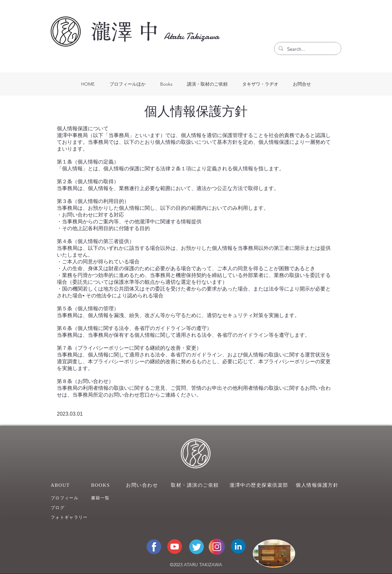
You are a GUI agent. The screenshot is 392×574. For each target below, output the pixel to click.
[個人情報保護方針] (319, 485)
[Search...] (307, 49)
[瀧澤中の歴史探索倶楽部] (260, 485)
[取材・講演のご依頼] (196, 485)
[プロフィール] (69, 498)
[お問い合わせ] (143, 485)
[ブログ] (69, 508)
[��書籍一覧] (110, 498)
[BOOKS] (104, 485)
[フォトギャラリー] (74, 517)
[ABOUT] (64, 485)
